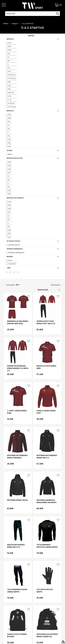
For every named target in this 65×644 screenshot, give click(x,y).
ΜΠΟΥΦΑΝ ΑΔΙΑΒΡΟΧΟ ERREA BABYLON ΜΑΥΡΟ (46, 260)
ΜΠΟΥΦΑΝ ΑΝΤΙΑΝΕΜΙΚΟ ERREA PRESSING (17, 215)
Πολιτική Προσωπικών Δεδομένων (32, 619)
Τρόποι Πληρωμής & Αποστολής (33, 616)
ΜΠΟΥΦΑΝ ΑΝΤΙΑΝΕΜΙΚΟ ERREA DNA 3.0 (47, 215)
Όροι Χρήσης (33, 613)
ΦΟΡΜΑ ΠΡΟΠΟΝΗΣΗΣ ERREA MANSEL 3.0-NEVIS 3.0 (18, 127)
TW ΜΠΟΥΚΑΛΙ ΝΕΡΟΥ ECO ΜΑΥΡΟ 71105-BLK (16, 439)
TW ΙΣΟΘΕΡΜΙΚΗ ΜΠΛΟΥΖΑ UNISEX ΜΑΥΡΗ (47, 304)
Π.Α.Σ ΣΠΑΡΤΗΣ (28, 24)
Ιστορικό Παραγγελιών (33, 583)
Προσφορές (33, 625)
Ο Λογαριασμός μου (33, 580)
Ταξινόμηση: (50, 43)
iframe (36, 642)
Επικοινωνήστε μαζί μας (32, 589)
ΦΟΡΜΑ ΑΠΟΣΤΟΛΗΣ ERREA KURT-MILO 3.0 (46, 81)
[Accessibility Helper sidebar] (63, 642)
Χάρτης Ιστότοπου (32, 596)
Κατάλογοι (33, 609)
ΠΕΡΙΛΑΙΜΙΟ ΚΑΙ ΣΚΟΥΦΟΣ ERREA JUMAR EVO (47, 394)
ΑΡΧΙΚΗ (6, 24)
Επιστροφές (32, 593)
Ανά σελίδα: (11, 43)
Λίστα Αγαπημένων (33, 586)
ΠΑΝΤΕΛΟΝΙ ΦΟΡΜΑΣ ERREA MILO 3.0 (16, 304)
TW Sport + (15, 24)
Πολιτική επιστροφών (32, 622)
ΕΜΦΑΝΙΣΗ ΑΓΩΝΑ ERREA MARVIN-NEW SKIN (18, 81)
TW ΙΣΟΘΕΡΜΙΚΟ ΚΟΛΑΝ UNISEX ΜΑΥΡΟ (17, 349)
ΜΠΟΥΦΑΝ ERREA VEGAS (17, 259)
